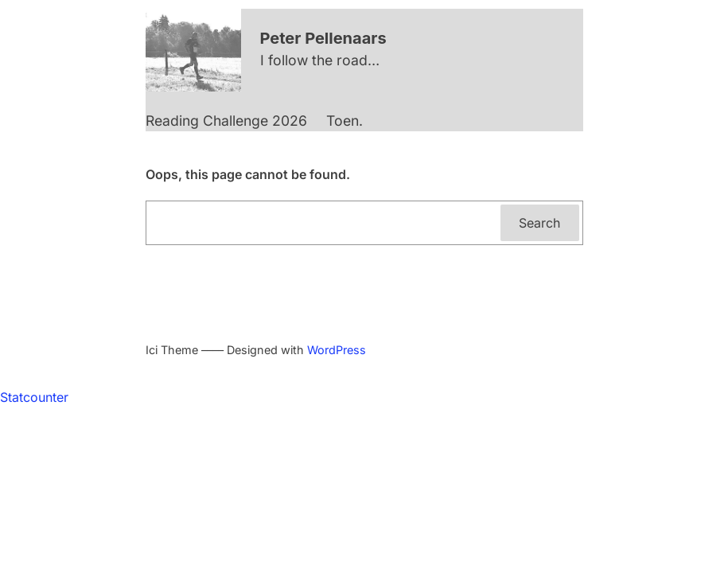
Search (539, 223)
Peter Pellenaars (323, 38)
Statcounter (34, 397)
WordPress (337, 350)
